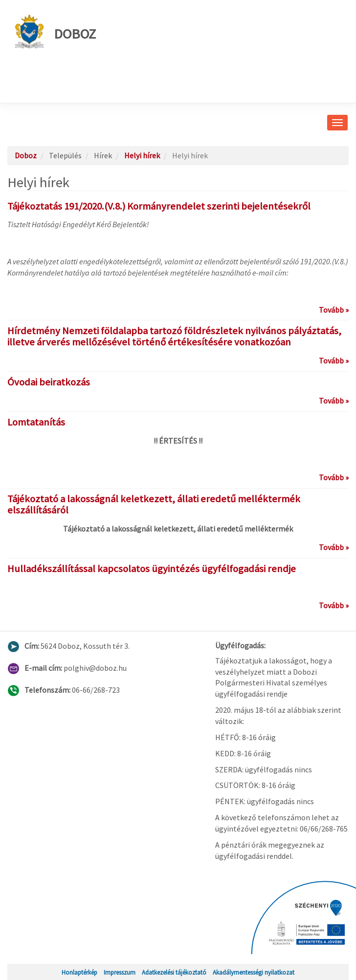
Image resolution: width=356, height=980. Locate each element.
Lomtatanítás (36, 422)
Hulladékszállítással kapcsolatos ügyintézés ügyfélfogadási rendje (152, 569)
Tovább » (334, 310)
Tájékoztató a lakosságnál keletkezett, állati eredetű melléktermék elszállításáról (154, 504)
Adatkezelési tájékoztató (174, 972)
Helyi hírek (142, 155)
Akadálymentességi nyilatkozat (254, 972)
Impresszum (120, 972)
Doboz (55, 32)
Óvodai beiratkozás (49, 382)
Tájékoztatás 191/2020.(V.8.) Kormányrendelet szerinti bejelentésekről (159, 206)
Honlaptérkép (79, 972)
